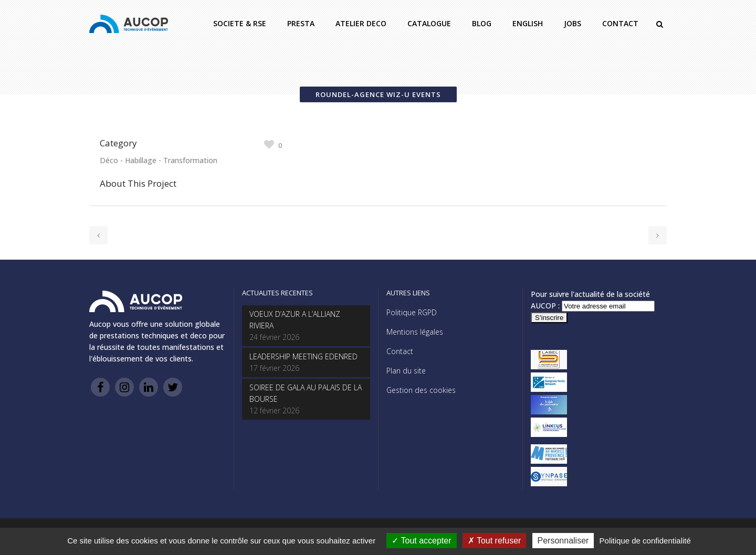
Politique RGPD (412, 312)
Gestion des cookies (421, 390)
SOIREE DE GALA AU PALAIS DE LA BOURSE (306, 393)
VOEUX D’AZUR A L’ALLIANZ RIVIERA (295, 320)
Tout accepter (421, 541)
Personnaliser (563, 541)
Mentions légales (415, 332)
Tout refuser (495, 541)
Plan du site (406, 371)
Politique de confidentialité (645, 541)
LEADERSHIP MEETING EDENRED (303, 356)
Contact (400, 351)
